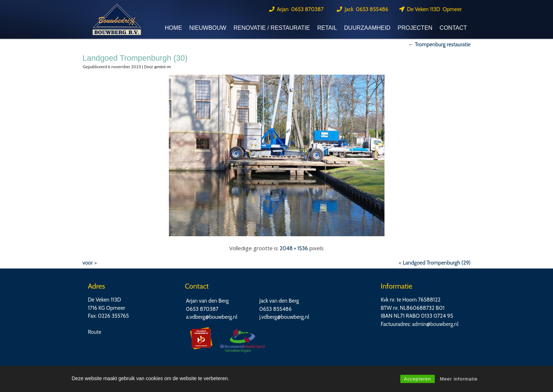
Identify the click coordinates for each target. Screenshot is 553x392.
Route (95, 332)
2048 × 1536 (294, 248)
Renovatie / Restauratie (272, 28)
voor (88, 263)
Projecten (415, 28)
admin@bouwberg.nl (435, 324)
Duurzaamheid (367, 28)
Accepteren (418, 379)
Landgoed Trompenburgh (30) (135, 58)
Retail (327, 28)
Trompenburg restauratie (439, 45)
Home (174, 28)
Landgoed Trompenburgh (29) (437, 263)
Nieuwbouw (208, 28)
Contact (453, 28)
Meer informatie (459, 379)
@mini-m (163, 67)
